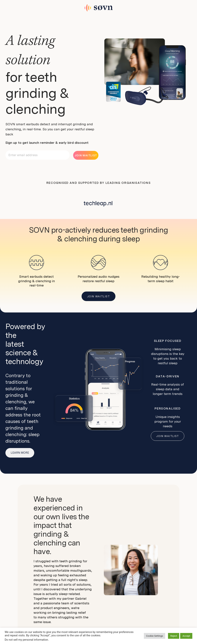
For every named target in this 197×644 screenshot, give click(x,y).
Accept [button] (186, 636)
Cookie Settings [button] (155, 636)
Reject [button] (174, 636)
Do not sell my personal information (26, 640)
